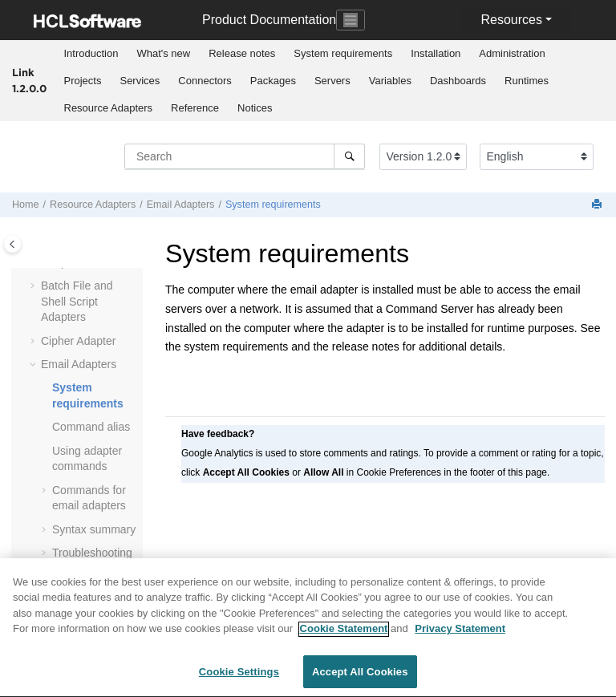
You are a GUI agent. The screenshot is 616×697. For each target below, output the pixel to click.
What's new (163, 53)
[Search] (349, 156)
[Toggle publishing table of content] (12, 244)
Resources (511, 20)
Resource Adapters (109, 108)
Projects (83, 81)
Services (140, 81)
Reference (195, 108)
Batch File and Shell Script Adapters (77, 301)
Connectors (205, 81)
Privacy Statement (460, 636)
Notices (255, 108)
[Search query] (245, 156)
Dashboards (458, 81)
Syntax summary (94, 529)
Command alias (91, 427)
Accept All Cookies (360, 680)
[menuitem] (91, 54)
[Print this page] (598, 205)
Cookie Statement (344, 636)
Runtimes (527, 81)
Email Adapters (181, 205)
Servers (332, 81)
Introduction (91, 53)
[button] (34, 286)
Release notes (242, 53)
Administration (512, 53)
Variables (390, 81)
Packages (273, 81)
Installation (436, 53)
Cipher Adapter (78, 341)
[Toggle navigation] (351, 20)
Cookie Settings (239, 680)
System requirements (343, 53)
